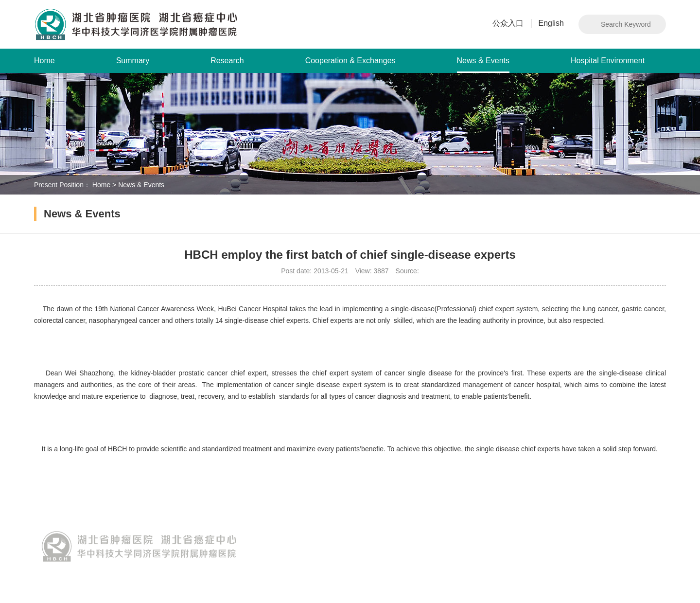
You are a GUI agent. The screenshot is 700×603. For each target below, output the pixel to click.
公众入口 (508, 23)
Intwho (656, 580)
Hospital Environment (608, 61)
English (551, 23)
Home (44, 61)
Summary (133, 61)
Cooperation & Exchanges (350, 61)
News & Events (483, 65)
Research (227, 61)
